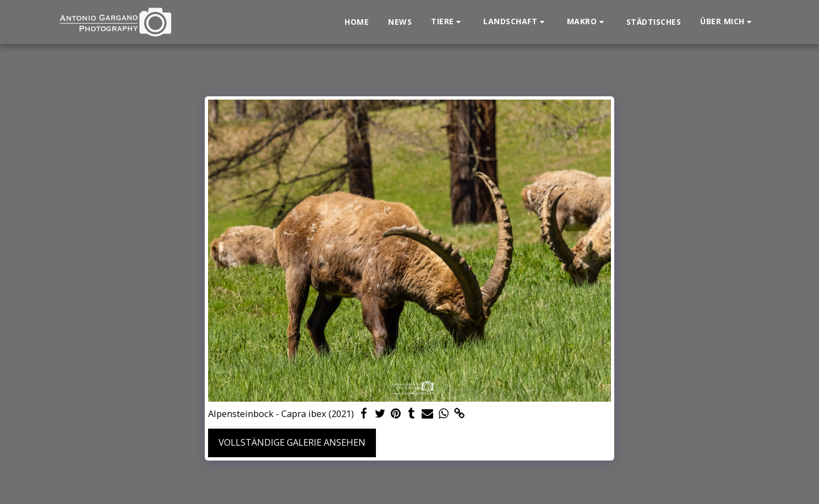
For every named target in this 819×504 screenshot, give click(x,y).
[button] (447, 22)
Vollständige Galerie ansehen (292, 442)
